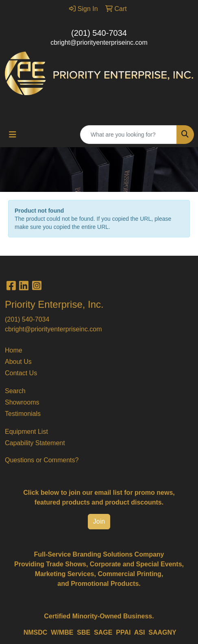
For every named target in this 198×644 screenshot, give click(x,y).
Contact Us (21, 373)
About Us (18, 362)
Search (15, 391)
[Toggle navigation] (13, 135)
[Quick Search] (128, 135)
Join (99, 521)
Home (14, 350)
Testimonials (23, 414)
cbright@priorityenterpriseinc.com (99, 42)
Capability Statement (35, 443)
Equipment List (26, 432)
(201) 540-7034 (99, 33)
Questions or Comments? (42, 460)
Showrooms (22, 402)
